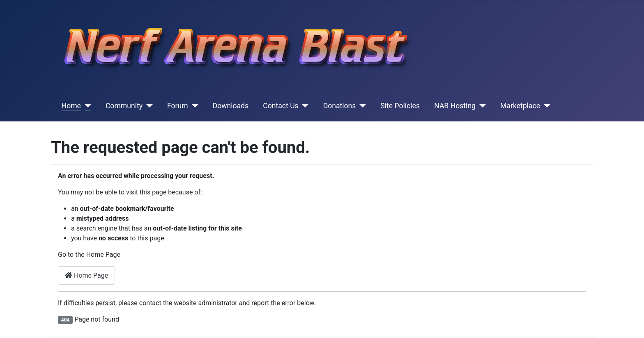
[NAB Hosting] (481, 106)
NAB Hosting (455, 106)
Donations (340, 106)
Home (71, 106)
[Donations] (361, 106)
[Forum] (193, 106)
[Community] (148, 106)
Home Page (86, 275)
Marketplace (520, 106)
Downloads (231, 106)
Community (124, 106)
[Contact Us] (304, 106)
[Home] (86, 106)
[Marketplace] (545, 106)
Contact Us (281, 106)
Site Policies (400, 106)
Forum (178, 106)
